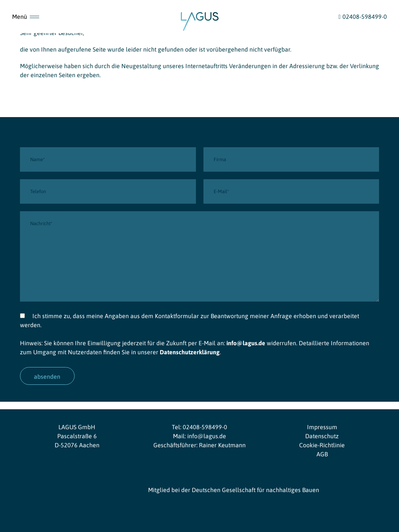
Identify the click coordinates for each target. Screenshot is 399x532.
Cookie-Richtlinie (322, 445)
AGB (322, 454)
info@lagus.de (246, 343)
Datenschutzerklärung (190, 352)
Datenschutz (322, 436)
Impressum (322, 427)
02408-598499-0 (205, 427)
